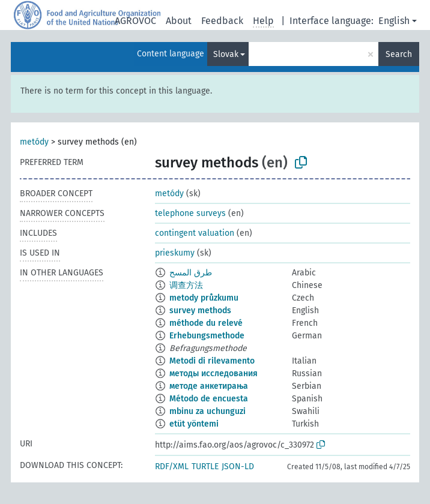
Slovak (226, 54)
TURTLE (205, 466)
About (179, 21)
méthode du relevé (206, 323)
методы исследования (213, 373)
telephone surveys (190, 213)
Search (399, 54)
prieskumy (175, 253)
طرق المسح (191, 273)
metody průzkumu (204, 298)
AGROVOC (135, 21)
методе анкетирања (209, 386)
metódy (34, 142)
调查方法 (186, 285)
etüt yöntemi (194, 424)
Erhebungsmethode (207, 336)
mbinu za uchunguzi (207, 411)
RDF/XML (172, 466)
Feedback (222, 21)
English (394, 21)
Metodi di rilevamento (212, 361)
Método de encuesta (209, 399)
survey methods (200, 310)
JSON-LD (238, 466)
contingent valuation (195, 233)
